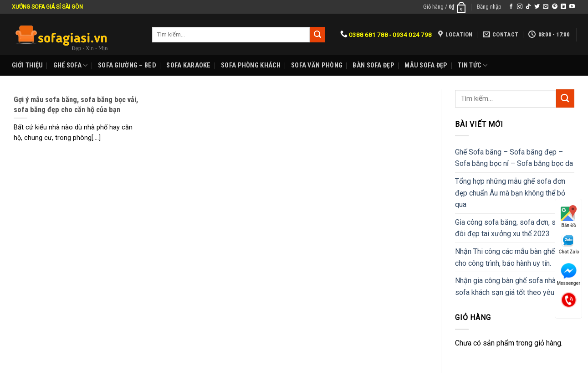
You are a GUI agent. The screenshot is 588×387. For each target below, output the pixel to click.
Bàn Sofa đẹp (373, 65)
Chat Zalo (569, 244)
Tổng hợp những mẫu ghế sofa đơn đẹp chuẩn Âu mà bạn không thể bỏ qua (510, 193)
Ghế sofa (71, 65)
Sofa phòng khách (251, 65)
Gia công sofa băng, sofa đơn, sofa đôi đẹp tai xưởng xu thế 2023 (511, 228)
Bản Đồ (569, 217)
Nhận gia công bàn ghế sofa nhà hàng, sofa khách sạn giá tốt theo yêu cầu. (514, 286)
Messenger (568, 274)
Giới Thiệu (28, 65)
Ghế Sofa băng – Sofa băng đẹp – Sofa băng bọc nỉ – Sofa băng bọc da (514, 158)
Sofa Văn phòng (317, 65)
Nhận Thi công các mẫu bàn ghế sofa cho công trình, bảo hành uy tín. (513, 257)
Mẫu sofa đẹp (426, 65)
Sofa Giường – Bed (127, 65)
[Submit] (565, 98)
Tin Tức (473, 65)
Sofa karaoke (188, 65)
